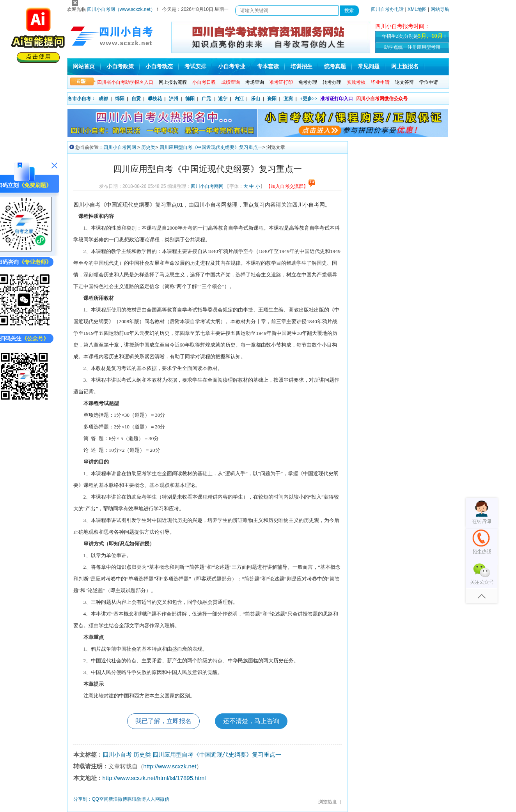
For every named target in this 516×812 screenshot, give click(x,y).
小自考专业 (232, 66)
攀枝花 (155, 99)
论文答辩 (404, 82)
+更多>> (309, 99)
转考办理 (332, 82)
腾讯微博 (137, 799)
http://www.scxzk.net (170, 766)
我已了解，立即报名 (163, 721)
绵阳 (120, 99)
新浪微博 (118, 799)
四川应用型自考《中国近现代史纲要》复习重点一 (211, 147)
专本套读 (268, 66)
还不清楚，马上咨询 (251, 721)
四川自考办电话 (387, 9)
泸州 (174, 99)
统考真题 (335, 66)
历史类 (148, 147)
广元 (206, 99)
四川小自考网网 (120, 147)
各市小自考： (82, 99)
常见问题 (369, 66)
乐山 (255, 99)
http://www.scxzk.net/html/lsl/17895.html (154, 778)
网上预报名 (405, 66)
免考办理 (308, 82)
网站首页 (84, 66)
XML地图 (417, 9)
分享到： (83, 799)
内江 (239, 99)
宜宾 (288, 99)
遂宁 (223, 99)
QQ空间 (100, 799)
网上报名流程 (173, 82)
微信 (165, 799)
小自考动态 (159, 66)
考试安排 (195, 66)
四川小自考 (117, 755)
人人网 (153, 799)
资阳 (272, 99)
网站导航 (440, 9)
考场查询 (255, 82)
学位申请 (429, 82)
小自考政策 (120, 66)
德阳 (190, 99)
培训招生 (301, 66)
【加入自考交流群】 (291, 186)
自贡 (136, 99)
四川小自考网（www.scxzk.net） (121, 9)
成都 (103, 99)
